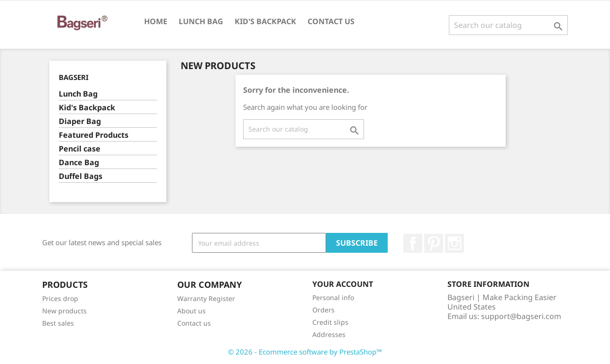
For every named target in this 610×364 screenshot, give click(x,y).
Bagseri (74, 77)
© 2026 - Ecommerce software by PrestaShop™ (305, 352)
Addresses (329, 334)
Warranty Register (206, 298)
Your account (343, 284)
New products (64, 311)
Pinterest (434, 243)
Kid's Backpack (265, 21)
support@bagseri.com (521, 316)
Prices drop (60, 298)
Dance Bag (79, 163)
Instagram (455, 243)
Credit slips (330, 322)
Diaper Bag (80, 121)
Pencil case (80, 149)
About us (191, 311)
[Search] (508, 25)
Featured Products (94, 135)
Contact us (331, 21)
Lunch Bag (201, 21)
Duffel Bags (81, 176)
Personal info (333, 297)
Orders (323, 310)
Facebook (413, 243)
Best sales (58, 323)
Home (156, 21)
